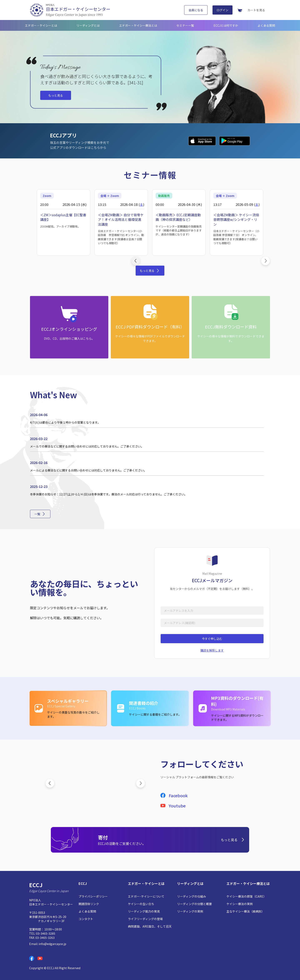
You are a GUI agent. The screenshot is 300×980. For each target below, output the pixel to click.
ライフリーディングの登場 (145, 919)
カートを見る (256, 10)
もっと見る (56, 95)
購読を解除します (212, 650)
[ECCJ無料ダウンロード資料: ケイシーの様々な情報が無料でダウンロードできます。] (231, 327)
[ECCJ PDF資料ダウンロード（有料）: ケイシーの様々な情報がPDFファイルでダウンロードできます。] (150, 327)
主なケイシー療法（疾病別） (245, 911)
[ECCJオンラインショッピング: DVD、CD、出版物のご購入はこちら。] (69, 327)
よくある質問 (266, 25)
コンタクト (86, 919)
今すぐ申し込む (212, 639)
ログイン (222, 10)
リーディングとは (88, 25)
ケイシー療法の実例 (240, 904)
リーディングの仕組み (192, 896)
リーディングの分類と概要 (194, 904)
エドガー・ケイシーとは (41, 25)
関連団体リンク (89, 904)
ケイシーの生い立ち (141, 904)
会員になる (196, 10)
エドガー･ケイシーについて (146, 896)
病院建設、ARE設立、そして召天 (150, 926)
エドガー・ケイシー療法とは (138, 25)
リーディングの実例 (190, 911)
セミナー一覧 (185, 25)
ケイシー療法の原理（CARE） (246, 896)
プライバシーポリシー (93, 896)
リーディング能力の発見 (144, 911)
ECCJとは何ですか (226, 25)
